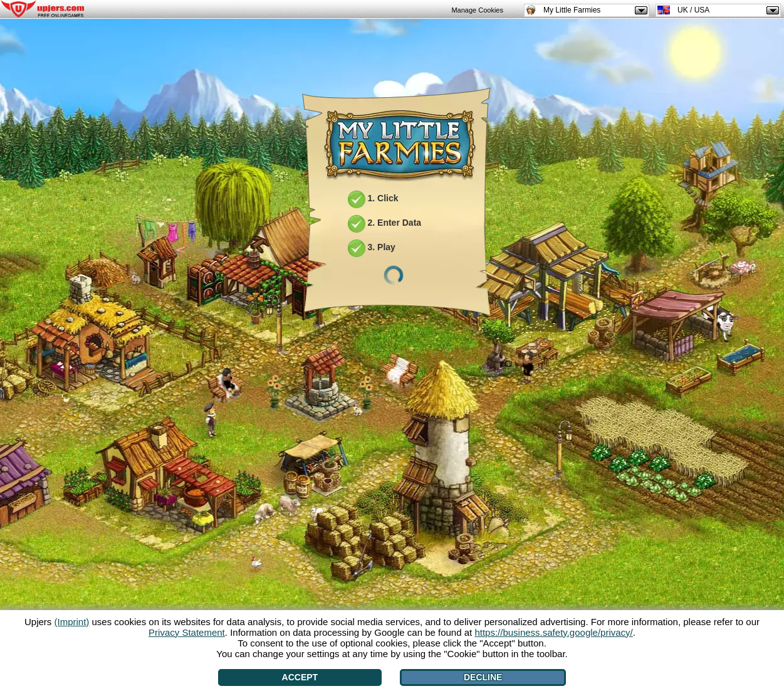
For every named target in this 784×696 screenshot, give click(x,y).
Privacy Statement (187, 632)
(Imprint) (71, 622)
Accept (300, 677)
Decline (483, 677)
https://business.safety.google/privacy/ (553, 632)
